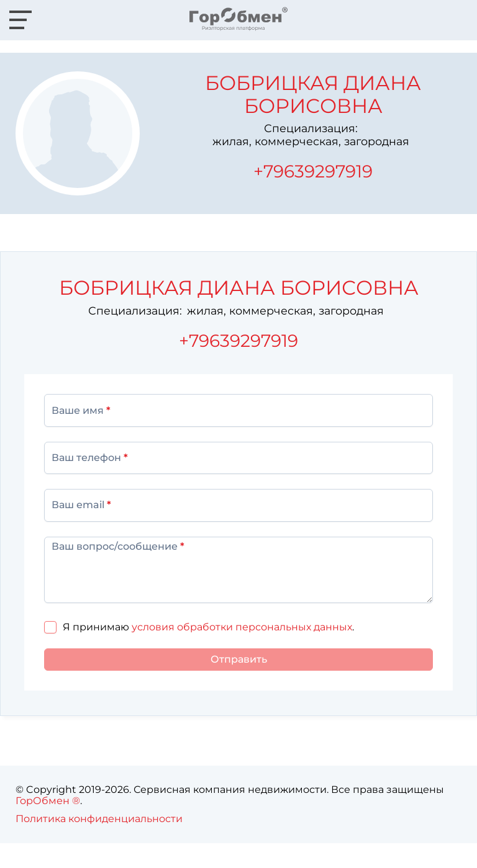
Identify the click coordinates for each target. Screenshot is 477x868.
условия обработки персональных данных (242, 627)
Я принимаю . (208, 627)
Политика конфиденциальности (99, 819)
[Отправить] (238, 660)
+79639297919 (313, 171)
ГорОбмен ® (48, 801)
